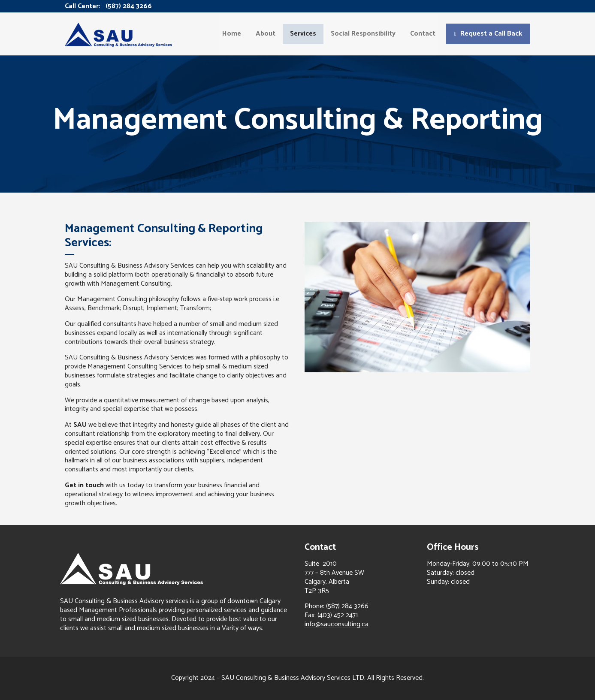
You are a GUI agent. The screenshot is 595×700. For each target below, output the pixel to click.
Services (303, 34)
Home (232, 34)
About (266, 34)
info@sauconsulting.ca (337, 624)
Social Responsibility (363, 34)
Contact (423, 34)
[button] (488, 34)
